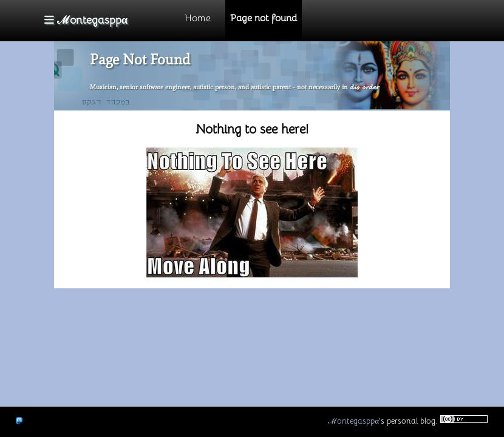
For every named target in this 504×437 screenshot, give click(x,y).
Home (198, 18)
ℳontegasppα (353, 421)
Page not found (264, 18)
